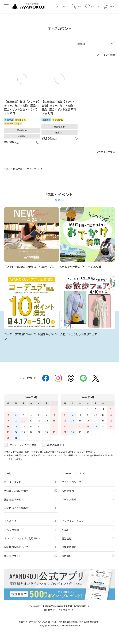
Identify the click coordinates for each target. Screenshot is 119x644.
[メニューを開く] (6, 6)
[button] (76, 6)
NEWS (65, 530)
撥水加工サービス (14, 499)
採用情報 (67, 556)
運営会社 (67, 538)
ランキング (10, 521)
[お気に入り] (92, 6)
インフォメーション (73, 521)
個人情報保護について (16, 547)
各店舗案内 (68, 491)
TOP (6, 169)
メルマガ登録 (11, 530)
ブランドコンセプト (73, 482)
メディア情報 (69, 499)
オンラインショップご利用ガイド (22, 538)
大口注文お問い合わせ (16, 491)
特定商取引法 (69, 547)
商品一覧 (18, 169)
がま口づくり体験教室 (16, 508)
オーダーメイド (13, 482)
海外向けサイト (13, 556)
